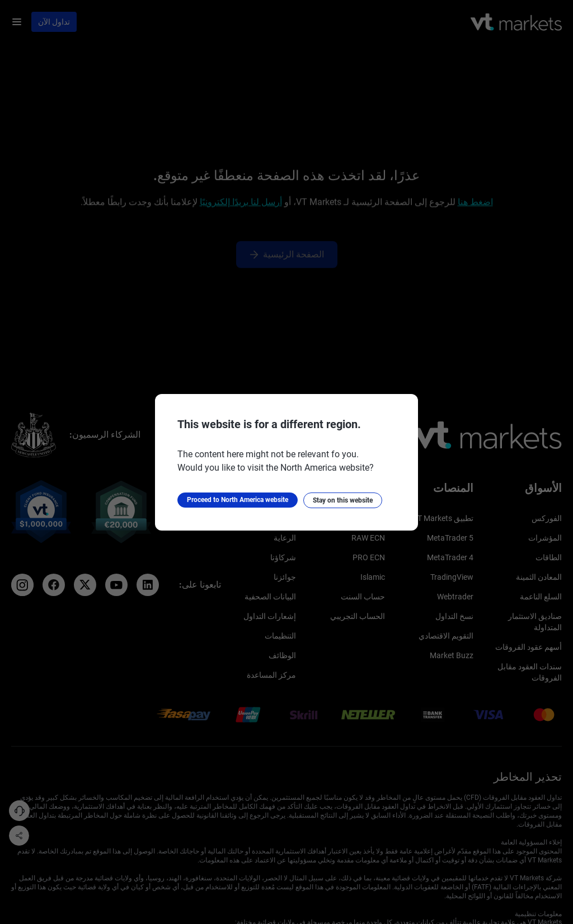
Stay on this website (343, 500)
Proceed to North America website (238, 500)
